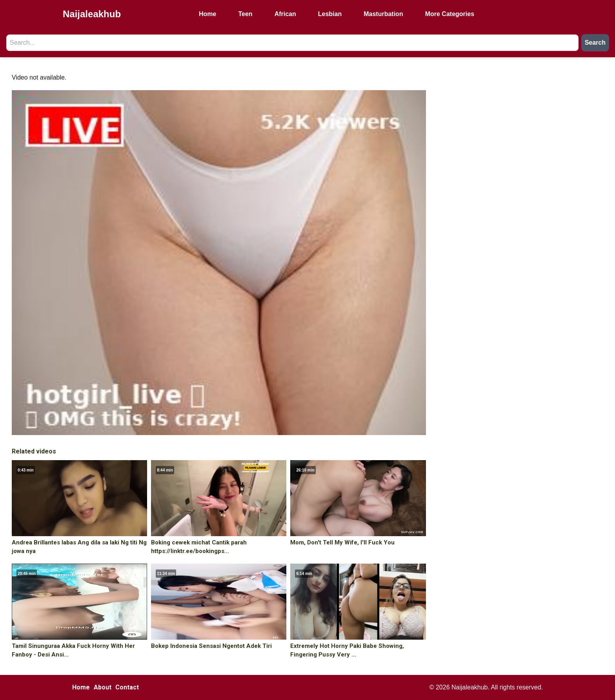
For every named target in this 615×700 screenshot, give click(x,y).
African (285, 14)
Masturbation (383, 14)
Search (595, 43)
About (103, 687)
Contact (127, 687)
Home (207, 14)
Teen (245, 14)
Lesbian (330, 14)
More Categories (450, 14)
